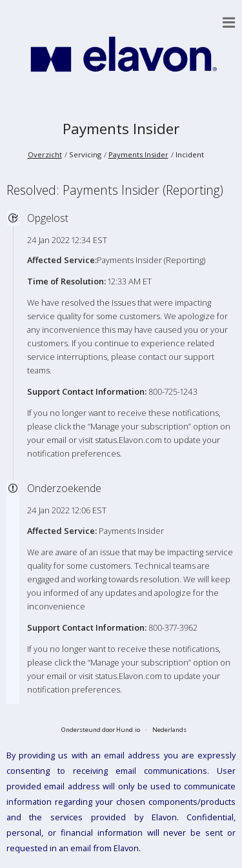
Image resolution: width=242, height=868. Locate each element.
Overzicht (45, 154)
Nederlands (169, 730)
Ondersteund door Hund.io (101, 730)
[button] (229, 23)
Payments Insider (121, 129)
